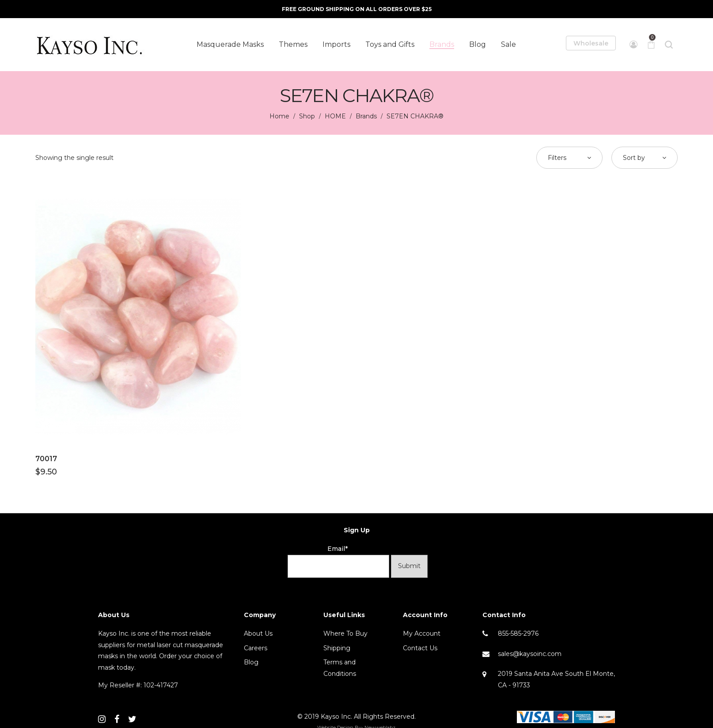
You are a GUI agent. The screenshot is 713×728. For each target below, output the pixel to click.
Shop (307, 116)
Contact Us (420, 648)
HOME (335, 116)
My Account (422, 633)
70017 (46, 459)
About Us (258, 633)
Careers (256, 648)
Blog (251, 662)
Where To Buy (345, 633)
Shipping (337, 648)
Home (279, 116)
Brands (366, 116)
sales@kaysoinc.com (530, 654)
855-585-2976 (518, 633)
